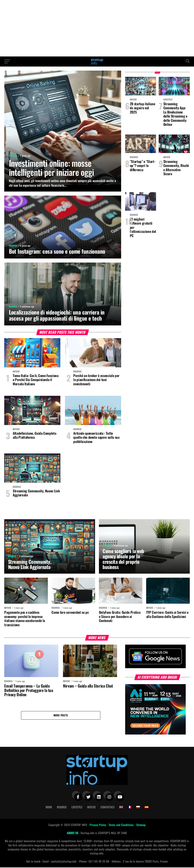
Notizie (91, 808)
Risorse (62, 808)
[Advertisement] (97, 28)
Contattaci (107, 808)
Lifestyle (77, 808)
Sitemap (141, 825)
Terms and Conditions (122, 825)
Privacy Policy (98, 825)
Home (49, 808)
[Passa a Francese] (130, 808)
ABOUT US (73, 833)
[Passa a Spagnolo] (147, 808)
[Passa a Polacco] (138, 808)
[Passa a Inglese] (121, 808)
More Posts (61, 716)
